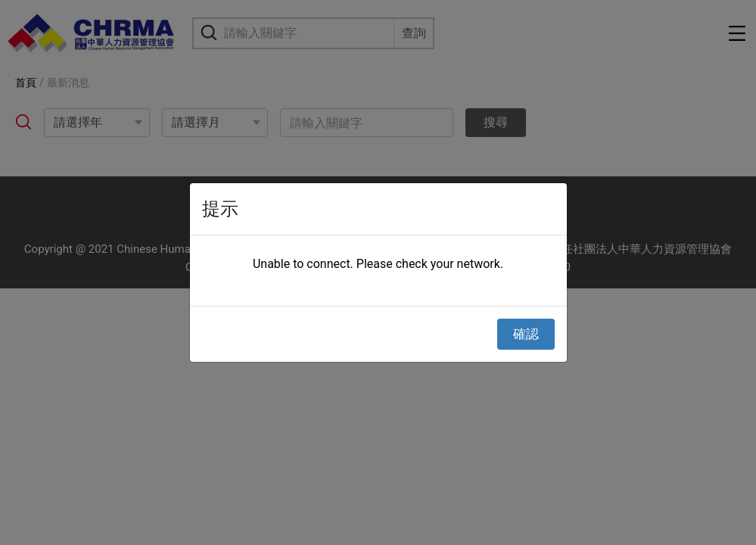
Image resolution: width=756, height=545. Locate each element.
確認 (526, 334)
